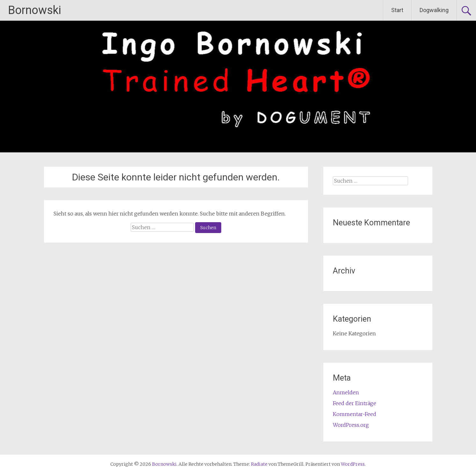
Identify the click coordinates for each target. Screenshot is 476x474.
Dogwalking (434, 10)
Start (397, 10)
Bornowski (35, 10)
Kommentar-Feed (355, 414)
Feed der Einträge (355, 403)
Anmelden (346, 392)
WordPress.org (351, 425)
